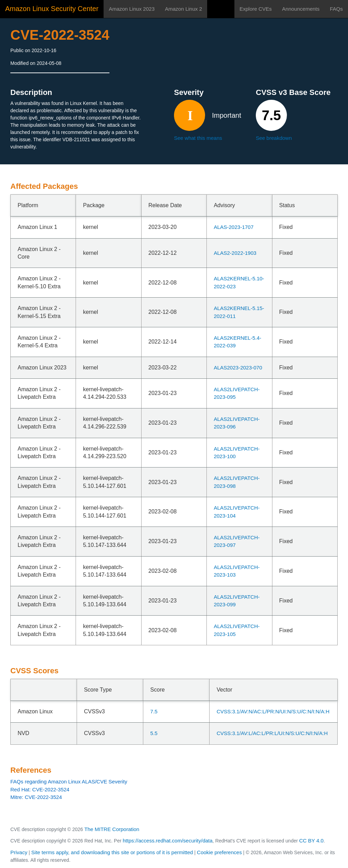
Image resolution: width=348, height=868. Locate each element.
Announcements (301, 9)
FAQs (336, 9)
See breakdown (274, 138)
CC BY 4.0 (312, 841)
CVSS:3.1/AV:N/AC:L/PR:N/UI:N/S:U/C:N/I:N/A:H (273, 711)
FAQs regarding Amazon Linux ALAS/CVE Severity (69, 782)
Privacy (19, 852)
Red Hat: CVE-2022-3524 (40, 789)
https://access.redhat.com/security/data (167, 841)
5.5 (154, 733)
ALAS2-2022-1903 (235, 253)
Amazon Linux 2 (184, 9)
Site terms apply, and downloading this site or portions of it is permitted (112, 852)
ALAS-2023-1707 (234, 227)
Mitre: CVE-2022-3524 (36, 797)
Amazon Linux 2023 (132, 9)
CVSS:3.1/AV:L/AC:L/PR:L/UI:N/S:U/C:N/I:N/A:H (272, 733)
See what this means (198, 138)
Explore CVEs (256, 9)
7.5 (154, 711)
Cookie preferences (219, 852)
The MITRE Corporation (112, 829)
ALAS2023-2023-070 (238, 368)
